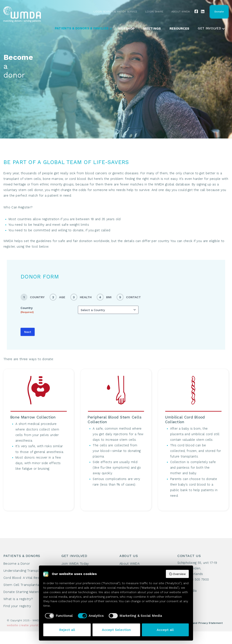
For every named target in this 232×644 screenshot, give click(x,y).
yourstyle (36, 625)
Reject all (67, 630)
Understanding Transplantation (28, 571)
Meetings (152, 29)
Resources (179, 29)
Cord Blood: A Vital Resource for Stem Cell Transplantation (29, 581)
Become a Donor (17, 564)
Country (27, 310)
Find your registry (17, 606)
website (12, 625)
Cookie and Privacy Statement (203, 623)
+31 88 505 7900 (196, 580)
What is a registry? (18, 599)
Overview (177, 574)
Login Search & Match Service (115, 12)
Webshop (126, 29)
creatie (24, 625)
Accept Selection (116, 630)
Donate (219, 12)
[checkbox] (58, 616)
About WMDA (181, 12)
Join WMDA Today (75, 564)
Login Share (154, 12)
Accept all (165, 630)
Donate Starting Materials (23, 592)
